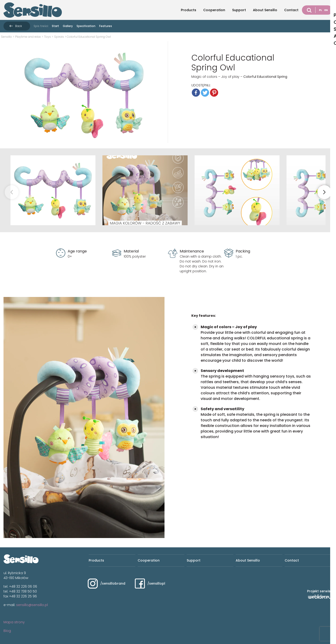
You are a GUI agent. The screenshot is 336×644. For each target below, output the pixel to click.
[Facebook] (196, 93)
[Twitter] (205, 93)
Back (19, 26)
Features (106, 26)
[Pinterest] (214, 93)
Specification (86, 26)
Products (189, 10)
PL (320, 10)
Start (55, 26)
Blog (7, 631)
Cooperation (214, 10)
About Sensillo (265, 10)
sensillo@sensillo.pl (32, 605)
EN (326, 10)
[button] (324, 192)
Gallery (68, 26)
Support (239, 10)
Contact (291, 10)
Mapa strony (14, 622)
